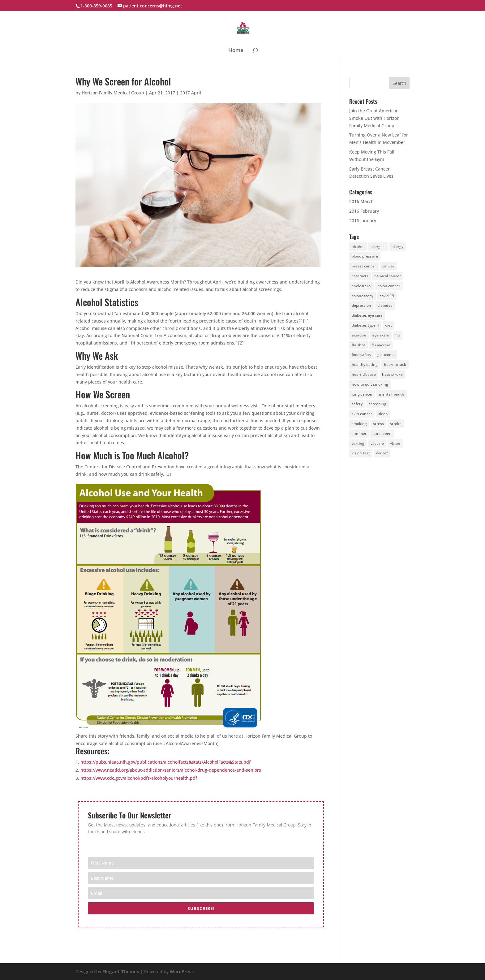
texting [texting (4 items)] (358, 443)
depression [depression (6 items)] (361, 305)
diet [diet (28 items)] (388, 325)
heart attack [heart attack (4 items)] (395, 364)
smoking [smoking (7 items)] (359, 424)
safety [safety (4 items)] (357, 404)
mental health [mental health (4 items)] (392, 394)
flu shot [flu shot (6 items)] (358, 345)
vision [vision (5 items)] (395, 443)
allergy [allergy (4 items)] (397, 247)
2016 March (361, 201)
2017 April (191, 93)
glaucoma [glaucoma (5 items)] (386, 355)
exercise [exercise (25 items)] (359, 335)
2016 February (364, 211)
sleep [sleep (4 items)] (383, 414)
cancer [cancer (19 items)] (388, 266)
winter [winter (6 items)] (382, 453)
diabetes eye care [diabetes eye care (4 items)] (367, 315)
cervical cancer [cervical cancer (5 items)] (388, 276)
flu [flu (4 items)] (398, 335)
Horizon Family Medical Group (113, 93)
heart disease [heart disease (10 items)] (364, 374)
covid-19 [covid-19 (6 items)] (387, 296)
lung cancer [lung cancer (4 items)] (362, 394)
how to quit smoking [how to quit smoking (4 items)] (370, 384)
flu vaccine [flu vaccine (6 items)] (381, 345)
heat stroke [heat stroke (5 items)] (392, 374)
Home (236, 51)
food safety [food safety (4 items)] (361, 355)
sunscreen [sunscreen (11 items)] (382, 434)
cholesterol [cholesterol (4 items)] (362, 286)
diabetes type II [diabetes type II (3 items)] (365, 325)
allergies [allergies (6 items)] (378, 247)
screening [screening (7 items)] (378, 404)
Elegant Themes (121, 971)
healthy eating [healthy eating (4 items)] (365, 364)
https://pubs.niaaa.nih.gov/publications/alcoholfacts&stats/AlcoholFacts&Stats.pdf (165, 762)
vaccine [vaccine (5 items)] (377, 443)
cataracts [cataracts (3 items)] (360, 276)
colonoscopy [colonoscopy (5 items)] (363, 296)
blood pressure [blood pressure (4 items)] (365, 256)
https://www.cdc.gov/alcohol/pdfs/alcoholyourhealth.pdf (139, 778)
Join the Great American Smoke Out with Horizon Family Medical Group (374, 118)
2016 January (363, 221)
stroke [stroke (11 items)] (396, 424)
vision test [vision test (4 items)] (361, 453)
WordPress (182, 971)
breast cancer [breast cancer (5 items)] (364, 266)
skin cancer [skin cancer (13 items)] (362, 414)
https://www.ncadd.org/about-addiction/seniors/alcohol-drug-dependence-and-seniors (171, 770)
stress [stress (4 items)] (378, 424)
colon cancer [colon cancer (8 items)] (389, 286)
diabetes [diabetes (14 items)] (385, 305)
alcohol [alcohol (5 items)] (358, 247)
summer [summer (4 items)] (359, 434)
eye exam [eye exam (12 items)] (381, 335)
